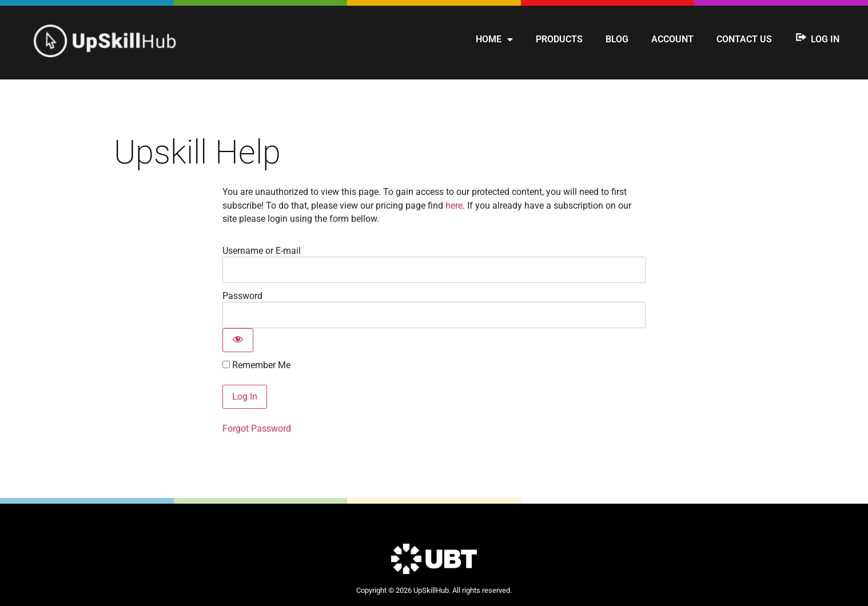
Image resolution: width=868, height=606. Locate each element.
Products (559, 39)
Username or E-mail (262, 251)
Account (672, 39)
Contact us (744, 39)
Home (494, 39)
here (454, 206)
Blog (617, 39)
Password (242, 296)
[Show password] (238, 340)
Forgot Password (257, 428)
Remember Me (256, 365)
